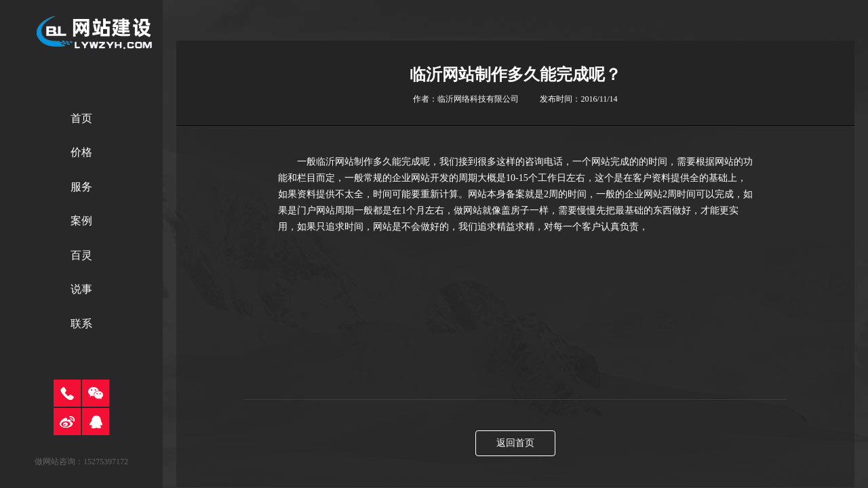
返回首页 (515, 443)
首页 (81, 118)
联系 (81, 324)
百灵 (81, 255)
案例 (81, 221)
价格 (81, 152)
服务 (81, 187)
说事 (81, 289)
